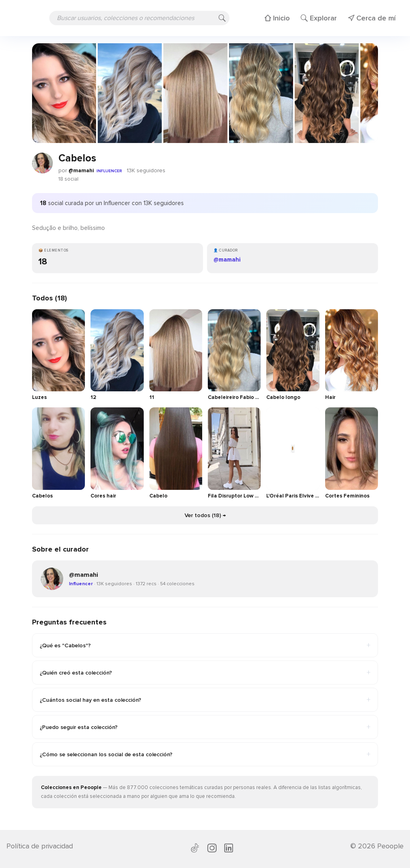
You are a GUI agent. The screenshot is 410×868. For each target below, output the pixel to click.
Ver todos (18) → (205, 515)
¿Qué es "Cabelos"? (205, 645)
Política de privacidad (40, 846)
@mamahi (81, 170)
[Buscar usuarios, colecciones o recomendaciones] (139, 18)
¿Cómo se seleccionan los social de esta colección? (205, 754)
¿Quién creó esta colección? (205, 673)
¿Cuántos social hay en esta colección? (205, 700)
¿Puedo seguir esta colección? (205, 727)
